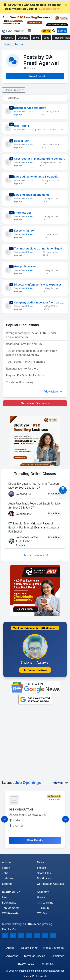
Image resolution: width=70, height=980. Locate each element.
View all (61, 783)
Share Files (44, 873)
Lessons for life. (24, 231)
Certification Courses (50, 884)
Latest (22, 783)
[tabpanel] (35, 819)
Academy (8, 38)
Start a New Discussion (35, 403)
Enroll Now (54, 494)
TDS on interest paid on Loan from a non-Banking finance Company (32, 353)
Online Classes (35, 474)
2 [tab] (30, 852)
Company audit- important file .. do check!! (42, 302)
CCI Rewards (10, 913)
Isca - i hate (22, 126)
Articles (7, 862)
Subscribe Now (35, 670)
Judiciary (8, 878)
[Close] (66, 5)
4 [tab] (40, 852)
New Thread (35, 76)
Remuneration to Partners (22, 369)
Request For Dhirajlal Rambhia (25, 375)
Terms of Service (34, 956)
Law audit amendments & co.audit (36, 177)
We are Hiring (29, 948)
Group (43, 908)
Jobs (46, 38)
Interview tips (23, 213)
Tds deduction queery (20, 382)
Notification (44, 878)
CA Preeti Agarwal (33, 130)
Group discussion (25, 266)
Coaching (23, 38)
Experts (42, 868)
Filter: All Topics (13, 90)
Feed (5, 897)
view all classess (36, 555)
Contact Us (46, 964)
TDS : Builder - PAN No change (26, 362)
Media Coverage (53, 948)
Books (36, 38)
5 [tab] (45, 852)
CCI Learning (45, 903)
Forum (6, 868)
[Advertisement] (35, 744)
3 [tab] (35, 852)
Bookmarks (9, 903)
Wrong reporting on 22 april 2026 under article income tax (31, 335)
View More (53, 391)
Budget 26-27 (11, 892)
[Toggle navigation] (29, 31)
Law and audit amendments (32, 195)
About (10, 948)
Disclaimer (57, 956)
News (41, 862)
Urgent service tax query (30, 108)
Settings (7, 884)
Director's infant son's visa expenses (38, 285)
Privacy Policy (25, 964)
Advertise (12, 956)
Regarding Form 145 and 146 (24, 344)
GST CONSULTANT (21, 809)
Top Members (11, 908)
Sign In (62, 31)
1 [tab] (25, 852)
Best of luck (22, 141)
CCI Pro (42, 913)
